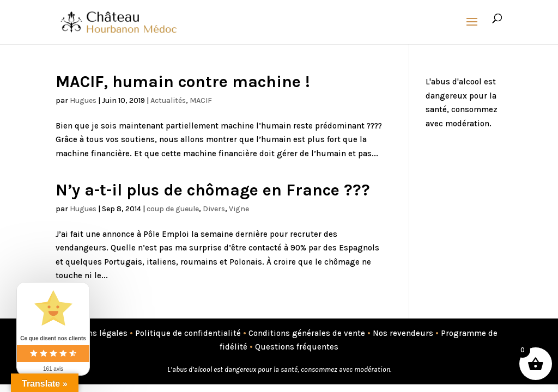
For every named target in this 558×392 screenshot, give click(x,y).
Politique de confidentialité (188, 333)
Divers (214, 209)
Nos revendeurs (403, 333)
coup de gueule (173, 209)
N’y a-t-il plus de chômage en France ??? (213, 190)
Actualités (168, 100)
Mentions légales (94, 333)
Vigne (239, 209)
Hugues (83, 100)
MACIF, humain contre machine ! (183, 82)
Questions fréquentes (297, 347)
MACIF (201, 100)
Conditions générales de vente (307, 333)
